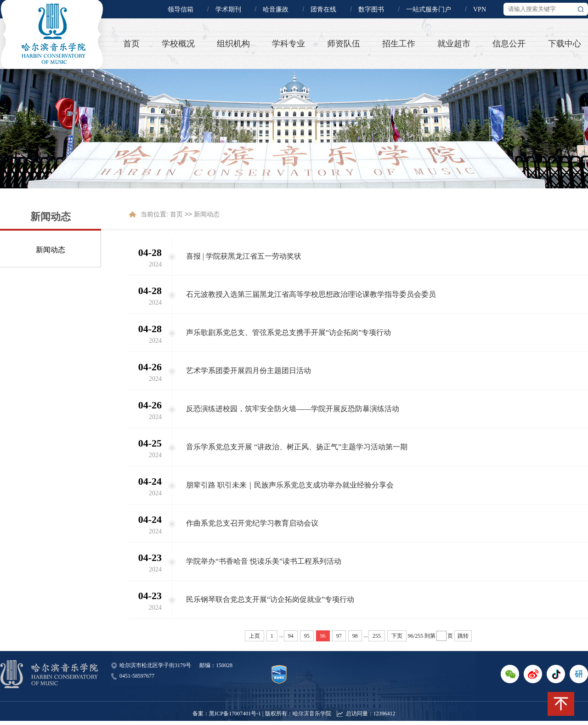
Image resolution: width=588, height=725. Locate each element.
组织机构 (233, 44)
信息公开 (509, 44)
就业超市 (454, 44)
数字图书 (371, 9)
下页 (397, 636)
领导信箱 (181, 9)
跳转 (463, 636)
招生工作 (399, 44)
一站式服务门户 (429, 9)
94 (291, 636)
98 (355, 636)
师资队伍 (344, 44)
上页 (254, 636)
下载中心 (565, 44)
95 (307, 636)
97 (339, 636)
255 (377, 636)
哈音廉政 (276, 9)
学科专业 (288, 44)
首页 (131, 44)
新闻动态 (51, 250)
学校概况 (178, 44)
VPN (480, 9)
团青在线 (323, 9)
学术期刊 (228, 9)
